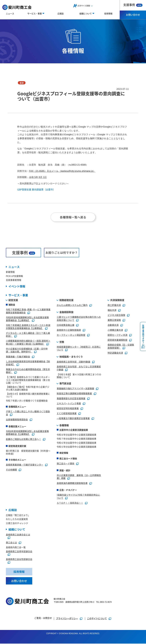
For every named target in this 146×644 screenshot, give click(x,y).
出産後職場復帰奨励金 (17, 420)
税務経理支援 (66, 300)
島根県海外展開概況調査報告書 (72, 483)
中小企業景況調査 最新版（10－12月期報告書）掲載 (79, 477)
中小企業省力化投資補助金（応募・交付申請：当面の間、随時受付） (27, 350)
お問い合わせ (133, 15)
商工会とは (11, 543)
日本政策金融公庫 (66, 325)
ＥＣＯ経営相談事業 (67, 414)
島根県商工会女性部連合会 (19, 560)
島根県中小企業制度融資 (69, 330)
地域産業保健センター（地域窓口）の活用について (79, 349)
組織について (17, 530)
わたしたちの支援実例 (17, 519)
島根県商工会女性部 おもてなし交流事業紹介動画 (79, 368)
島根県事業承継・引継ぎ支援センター (25, 465)
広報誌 (61, 13)
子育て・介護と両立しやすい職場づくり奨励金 (28, 413)
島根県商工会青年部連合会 (19, 552)
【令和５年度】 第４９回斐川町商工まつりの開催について (79, 376)
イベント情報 (17, 286)
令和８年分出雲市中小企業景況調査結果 (77, 435)
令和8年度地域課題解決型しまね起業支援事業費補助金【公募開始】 (27, 319)
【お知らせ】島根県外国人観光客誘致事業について (28, 395)
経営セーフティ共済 (117, 335)
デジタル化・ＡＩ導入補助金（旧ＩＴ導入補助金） (28, 335)
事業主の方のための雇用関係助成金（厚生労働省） (28, 371)
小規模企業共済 (115, 330)
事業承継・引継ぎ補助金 (18, 357)
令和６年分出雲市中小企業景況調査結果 (77, 443)
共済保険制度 (117, 300)
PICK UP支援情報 (14, 276)
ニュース (10, 13)
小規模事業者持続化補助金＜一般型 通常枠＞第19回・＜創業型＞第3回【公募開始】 (28, 343)
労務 (62, 342)
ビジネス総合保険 (116, 315)
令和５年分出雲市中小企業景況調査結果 (77, 447)
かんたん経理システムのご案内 (72, 305)
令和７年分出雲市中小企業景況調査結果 (77, 439)
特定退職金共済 (115, 353)
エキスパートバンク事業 (69, 404)
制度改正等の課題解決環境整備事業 (74, 394)
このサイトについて (97, 619)
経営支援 (13, 300)
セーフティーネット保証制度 (71, 335)
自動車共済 (113, 325)
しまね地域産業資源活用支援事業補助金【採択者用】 (28, 363)
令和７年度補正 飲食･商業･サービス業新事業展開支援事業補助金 (28, 311)
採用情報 (108, 13)
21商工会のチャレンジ (17, 523)
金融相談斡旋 (66, 312)
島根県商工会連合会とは (18, 535)
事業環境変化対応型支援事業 (71, 399)
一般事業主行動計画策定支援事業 (73, 419)
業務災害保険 (114, 320)
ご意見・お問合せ (43, 618)
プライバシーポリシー (67, 619)
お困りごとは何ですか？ (62, 253)
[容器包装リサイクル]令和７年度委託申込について (78, 497)
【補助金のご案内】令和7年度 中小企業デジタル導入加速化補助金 (28, 389)
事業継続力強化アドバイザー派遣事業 (75, 389)
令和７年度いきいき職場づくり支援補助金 (27, 401)
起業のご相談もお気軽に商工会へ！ (23, 439)
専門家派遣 (65, 384)
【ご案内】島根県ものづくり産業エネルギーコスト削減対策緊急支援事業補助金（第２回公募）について (28, 380)
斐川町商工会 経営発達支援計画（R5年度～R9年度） (28, 452)
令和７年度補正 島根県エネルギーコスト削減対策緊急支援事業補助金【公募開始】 (28, 327)
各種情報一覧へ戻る (73, 217)
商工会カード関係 (66, 464)
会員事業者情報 (14, 280)
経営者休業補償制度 (117, 340)
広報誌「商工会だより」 (18, 515)
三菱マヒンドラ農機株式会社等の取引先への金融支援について (79, 319)
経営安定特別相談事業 (68, 409)
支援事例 (133, 5)
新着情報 (10, 272)
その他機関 (11, 470)
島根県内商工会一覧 (16, 548)
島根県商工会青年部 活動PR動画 (74, 362)
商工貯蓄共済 (114, 305)
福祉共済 (112, 310)
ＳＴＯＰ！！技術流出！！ (70, 503)
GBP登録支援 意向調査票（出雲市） (36, 189)
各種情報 (64, 425)
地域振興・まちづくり (71, 357)
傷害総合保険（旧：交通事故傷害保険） (121, 346)
